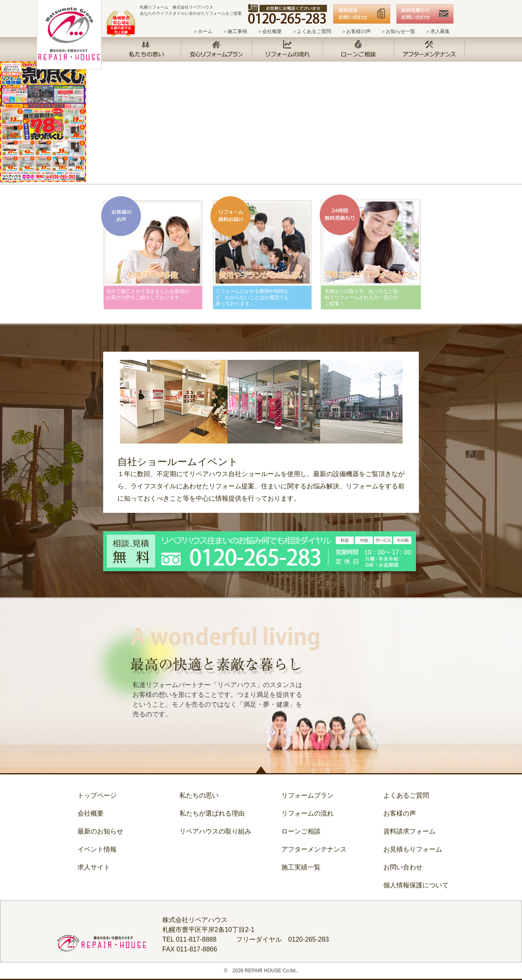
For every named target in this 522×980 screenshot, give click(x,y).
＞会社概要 (270, 31)
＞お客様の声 (356, 31)
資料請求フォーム (409, 831)
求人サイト (94, 867)
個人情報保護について (416, 885)
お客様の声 (400, 813)
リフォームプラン (307, 795)
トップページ (97, 795)
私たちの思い (199, 795)
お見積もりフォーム (413, 849)
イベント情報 (97, 849)
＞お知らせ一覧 (398, 31)
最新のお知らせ (100, 831)
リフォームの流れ (307, 813)
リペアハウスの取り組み (215, 831)
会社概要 (91, 813)
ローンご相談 (301, 831)
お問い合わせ (403, 867)
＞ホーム (203, 31)
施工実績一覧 (301, 867)
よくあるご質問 (406, 795)
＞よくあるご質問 (312, 31)
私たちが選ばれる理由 (212, 813)
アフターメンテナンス (314, 849)
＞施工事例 (235, 31)
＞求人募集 (438, 31)
